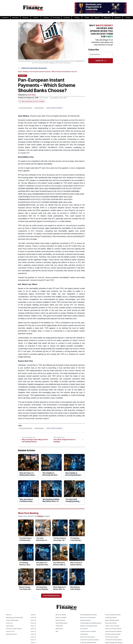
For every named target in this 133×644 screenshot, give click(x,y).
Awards (97, 18)
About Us (9, 615)
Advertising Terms (11, 634)
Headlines (118, 18)
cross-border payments (51, 234)
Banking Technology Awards (89, 626)
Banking (46, 18)
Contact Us (9, 623)
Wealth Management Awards (114, 643)
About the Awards (61, 615)
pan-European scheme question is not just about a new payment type (49, 402)
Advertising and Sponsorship (14, 618)
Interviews (15, 18)
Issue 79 (33, 620)
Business (26, 18)
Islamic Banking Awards (112, 620)
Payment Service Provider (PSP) (31, 208)
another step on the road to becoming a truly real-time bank (49, 368)
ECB (76, 186)
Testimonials (59, 626)
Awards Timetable (61, 618)
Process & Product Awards (113, 629)
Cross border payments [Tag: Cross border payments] (25, 108)
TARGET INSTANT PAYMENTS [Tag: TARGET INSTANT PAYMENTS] (54, 108)
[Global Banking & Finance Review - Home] (33, 8)
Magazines (107, 18)
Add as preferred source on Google (32, 101)
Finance (36, 18)
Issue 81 (33, 615)
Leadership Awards (111, 618)
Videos (87, 18)
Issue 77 (33, 626)
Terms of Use (10, 631)
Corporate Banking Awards (88, 643)
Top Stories (5, 18)
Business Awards (85, 620)
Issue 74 (33, 634)
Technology (56, 18)
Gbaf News (32, 95)
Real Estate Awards (111, 623)
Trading (77, 18)
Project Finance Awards (112, 626)
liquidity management (36, 384)
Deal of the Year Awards (87, 637)
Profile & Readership (12, 620)
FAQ (57, 631)
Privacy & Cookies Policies (14, 629)
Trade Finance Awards (112, 637)
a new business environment (30, 405)
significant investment (60, 243)
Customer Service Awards (88, 631)
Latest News (10, 626)
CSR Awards (84, 634)
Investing (67, 18)
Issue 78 (33, 623)
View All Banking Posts (51, 596)
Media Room (59, 629)
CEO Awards (84, 629)
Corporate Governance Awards (90, 640)
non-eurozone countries (75, 226)
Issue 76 (33, 629)
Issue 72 (33, 640)
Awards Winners (60, 620)
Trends (128, 18)
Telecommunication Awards (113, 631)
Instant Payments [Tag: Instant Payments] (39, 108)
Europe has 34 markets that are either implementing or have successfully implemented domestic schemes (51, 128)
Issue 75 (33, 631)
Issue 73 (33, 637)
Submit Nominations (61, 623)
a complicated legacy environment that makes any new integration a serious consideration (51, 294)
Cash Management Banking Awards (91, 623)
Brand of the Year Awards (88, 618)
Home (20, 72)
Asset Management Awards (89, 615)
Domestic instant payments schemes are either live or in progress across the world (50, 120)
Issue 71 (33, 643)
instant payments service (74, 365)
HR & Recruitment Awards (113, 634)
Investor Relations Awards (113, 615)
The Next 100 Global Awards (113, 640)
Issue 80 (33, 618)
